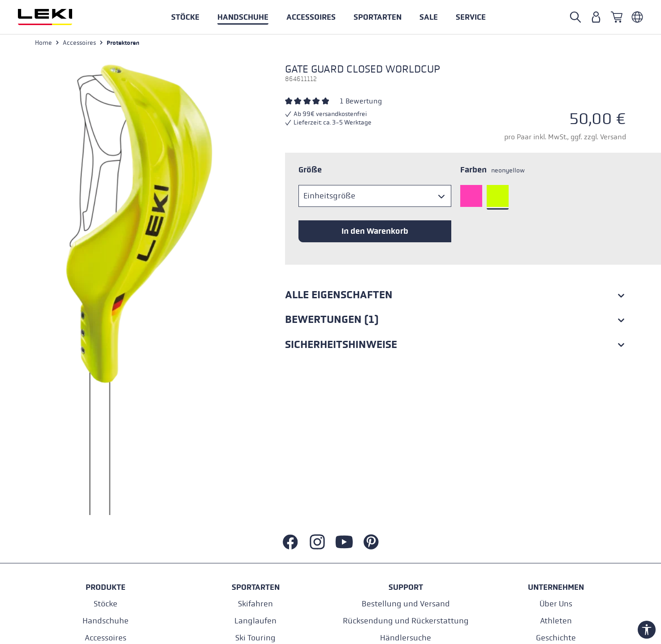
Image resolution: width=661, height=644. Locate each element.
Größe (310, 170)
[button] (378, 17)
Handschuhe (106, 622)
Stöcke (106, 605)
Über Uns (556, 605)
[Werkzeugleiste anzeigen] (647, 630)
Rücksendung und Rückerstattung (406, 622)
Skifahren (255, 605)
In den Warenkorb (375, 232)
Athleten (556, 622)
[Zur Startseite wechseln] (55, 17)
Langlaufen (255, 622)
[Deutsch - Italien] (637, 17)
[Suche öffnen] (575, 17)
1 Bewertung (361, 101)
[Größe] (375, 196)
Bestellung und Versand (406, 605)
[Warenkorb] (617, 17)
